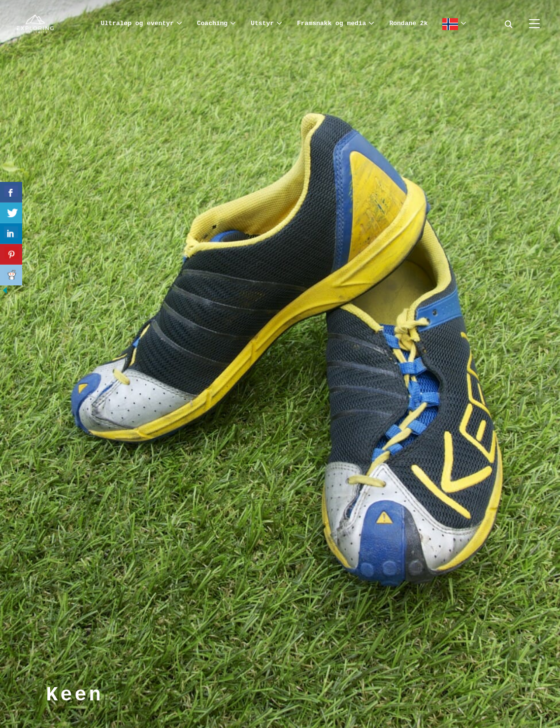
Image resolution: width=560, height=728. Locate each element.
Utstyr (262, 23)
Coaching (212, 23)
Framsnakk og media (331, 23)
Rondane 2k (408, 23)
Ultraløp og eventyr (137, 23)
